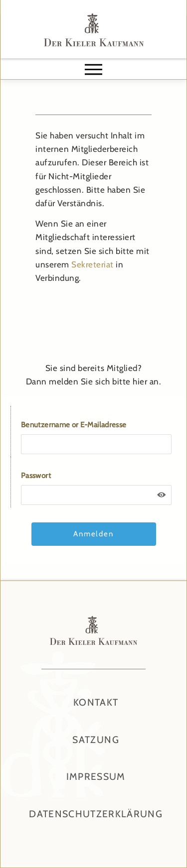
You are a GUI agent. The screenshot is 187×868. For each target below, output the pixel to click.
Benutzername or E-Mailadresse (74, 425)
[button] (94, 69)
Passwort (36, 476)
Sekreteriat (93, 264)
